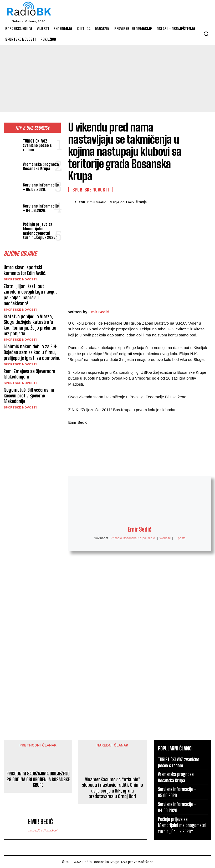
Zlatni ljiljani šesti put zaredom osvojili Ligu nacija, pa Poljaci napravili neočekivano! (30, 294)
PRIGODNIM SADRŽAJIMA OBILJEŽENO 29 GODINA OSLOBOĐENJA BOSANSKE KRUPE (38, 779)
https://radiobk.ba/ (43, 830)
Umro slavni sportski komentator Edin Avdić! (26, 270)
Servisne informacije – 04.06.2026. (42, 208)
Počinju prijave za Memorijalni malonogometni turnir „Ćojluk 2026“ (42, 231)
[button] (206, 34)
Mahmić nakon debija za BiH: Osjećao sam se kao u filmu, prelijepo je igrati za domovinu (32, 352)
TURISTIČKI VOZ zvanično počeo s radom (37, 145)
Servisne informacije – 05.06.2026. (42, 187)
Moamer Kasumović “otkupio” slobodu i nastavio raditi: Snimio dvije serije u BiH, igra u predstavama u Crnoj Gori (112, 788)
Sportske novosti (20, 279)
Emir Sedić (97, 202)
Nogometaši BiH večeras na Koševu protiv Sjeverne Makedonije (29, 395)
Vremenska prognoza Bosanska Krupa (40, 166)
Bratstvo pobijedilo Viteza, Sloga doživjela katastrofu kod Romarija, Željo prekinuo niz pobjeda (32, 324)
